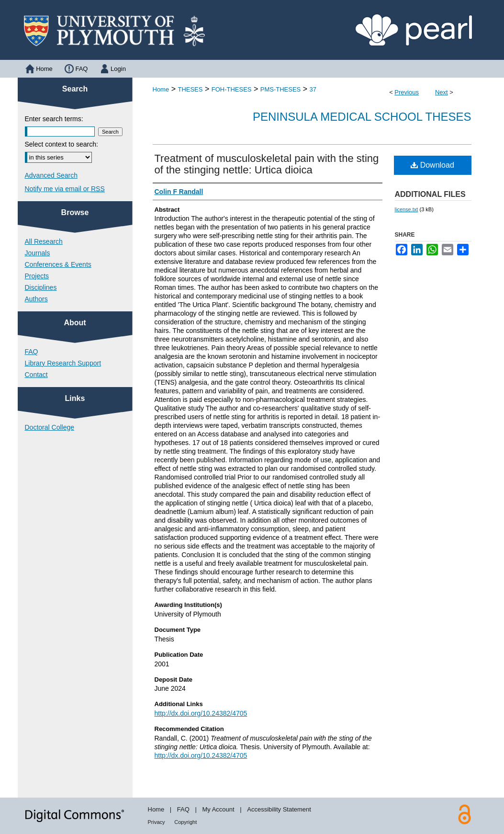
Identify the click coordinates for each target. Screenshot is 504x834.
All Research (44, 241)
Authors (36, 299)
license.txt (407, 209)
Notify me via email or (65, 189)
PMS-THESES (281, 89)
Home (161, 89)
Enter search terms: (54, 119)
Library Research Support (63, 363)
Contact (36, 375)
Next (442, 92)
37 (313, 89)
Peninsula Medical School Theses (362, 117)
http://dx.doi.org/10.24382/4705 (201, 713)
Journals (38, 253)
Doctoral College (50, 427)
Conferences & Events (58, 264)
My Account (218, 809)
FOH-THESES (232, 89)
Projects (37, 276)
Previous (407, 92)
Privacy (157, 822)
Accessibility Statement (279, 809)
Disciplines (41, 287)
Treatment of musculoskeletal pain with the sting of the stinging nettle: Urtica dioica (267, 164)
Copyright (185, 822)
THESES (190, 89)
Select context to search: (62, 144)
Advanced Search (51, 175)
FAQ (32, 352)
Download (432, 165)
